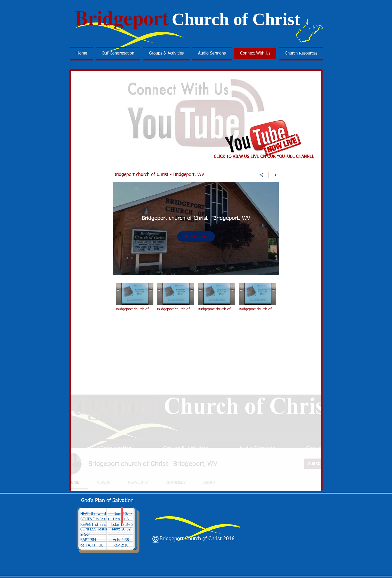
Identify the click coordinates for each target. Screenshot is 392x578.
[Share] (261, 175)
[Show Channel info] (274, 175)
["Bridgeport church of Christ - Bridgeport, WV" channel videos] (196, 301)
